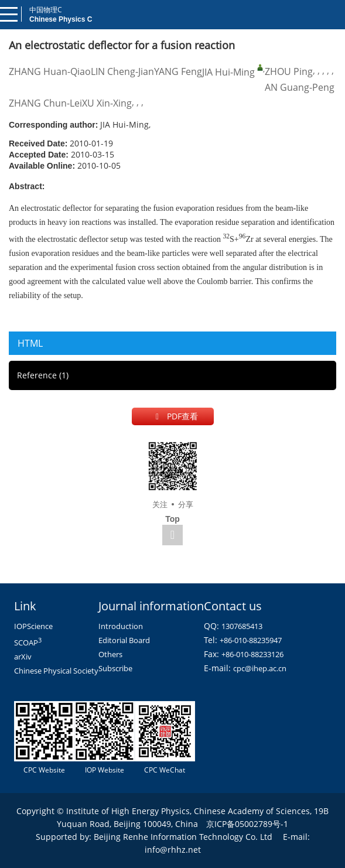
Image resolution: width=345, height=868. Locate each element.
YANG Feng (178, 71)
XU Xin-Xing (107, 103)
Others (110, 654)
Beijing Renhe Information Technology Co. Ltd (183, 837)
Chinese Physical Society (56, 671)
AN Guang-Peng (300, 87)
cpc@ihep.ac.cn (260, 668)
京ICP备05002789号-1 (247, 824)
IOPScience (33, 626)
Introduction (121, 626)
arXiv (23, 657)
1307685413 (242, 626)
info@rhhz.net (173, 850)
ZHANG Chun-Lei (45, 103)
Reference (43, 375)
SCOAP (28, 643)
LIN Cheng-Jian (122, 71)
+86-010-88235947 (251, 640)
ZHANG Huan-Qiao (50, 71)
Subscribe (115, 668)
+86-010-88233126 (252, 654)
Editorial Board (124, 640)
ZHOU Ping (289, 71)
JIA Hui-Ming (228, 72)
